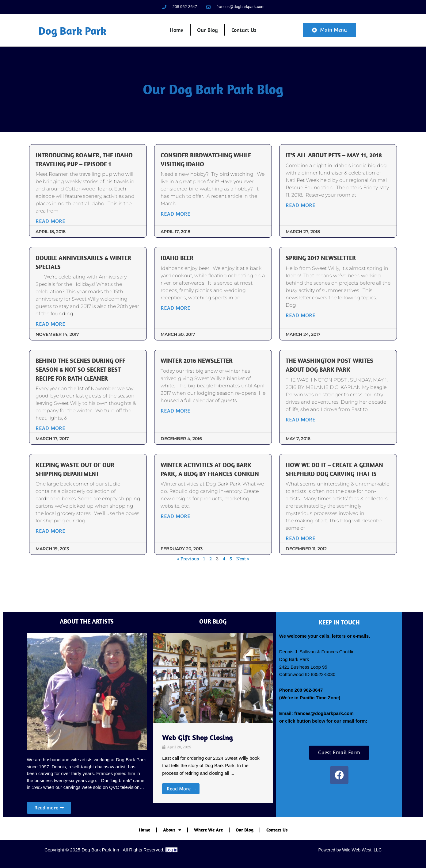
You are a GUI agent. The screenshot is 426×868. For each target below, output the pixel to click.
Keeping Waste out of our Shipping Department (84, 488)
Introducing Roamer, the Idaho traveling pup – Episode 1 (90, 174)
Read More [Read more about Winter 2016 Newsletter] (177, 430)
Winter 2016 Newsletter (202, 380)
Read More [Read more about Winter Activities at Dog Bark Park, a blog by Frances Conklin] (177, 545)
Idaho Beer (180, 277)
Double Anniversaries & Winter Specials (80, 281)
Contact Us (243, 35)
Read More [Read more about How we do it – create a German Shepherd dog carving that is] (299, 567)
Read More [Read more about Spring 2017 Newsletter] (299, 335)
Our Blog (207, 35)
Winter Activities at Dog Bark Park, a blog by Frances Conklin (212, 493)
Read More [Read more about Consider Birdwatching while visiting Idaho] (177, 225)
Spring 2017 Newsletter (323, 277)
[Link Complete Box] (213, 763)
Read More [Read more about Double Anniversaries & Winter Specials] (55, 343)
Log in (171, 850)
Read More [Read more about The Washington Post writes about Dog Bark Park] (299, 439)
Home (177, 35)
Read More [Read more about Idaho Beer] (177, 327)
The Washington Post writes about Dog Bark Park (332, 384)
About (172, 830)
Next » (243, 587)
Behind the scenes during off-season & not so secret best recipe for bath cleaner (89, 388)
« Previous (187, 587)
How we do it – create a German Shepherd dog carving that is (324, 493)
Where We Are (208, 830)
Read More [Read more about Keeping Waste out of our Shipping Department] (55, 550)
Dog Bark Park (76, 35)
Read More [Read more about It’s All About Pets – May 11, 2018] (299, 225)
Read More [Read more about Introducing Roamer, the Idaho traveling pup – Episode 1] (55, 241)
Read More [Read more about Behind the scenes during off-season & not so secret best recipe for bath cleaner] (55, 448)
